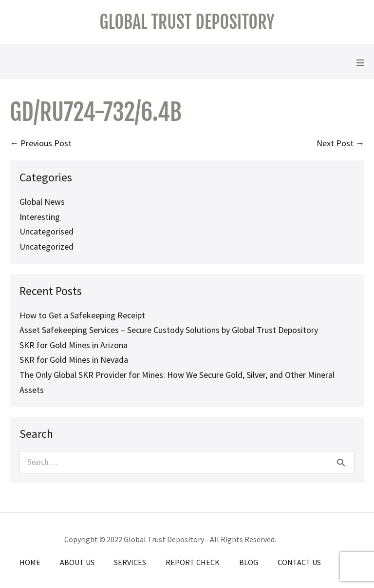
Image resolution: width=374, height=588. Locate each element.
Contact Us (299, 562)
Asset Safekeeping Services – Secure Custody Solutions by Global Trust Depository (169, 330)
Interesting (40, 217)
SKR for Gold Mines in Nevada (74, 360)
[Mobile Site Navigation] (360, 62)
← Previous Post (41, 143)
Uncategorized (47, 246)
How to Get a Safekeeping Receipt (82, 315)
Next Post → (340, 143)
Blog (249, 562)
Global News (42, 202)
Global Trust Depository (187, 22)
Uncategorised (47, 231)
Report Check (193, 562)
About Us (77, 562)
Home (30, 562)
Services (130, 562)
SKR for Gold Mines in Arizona (74, 345)
